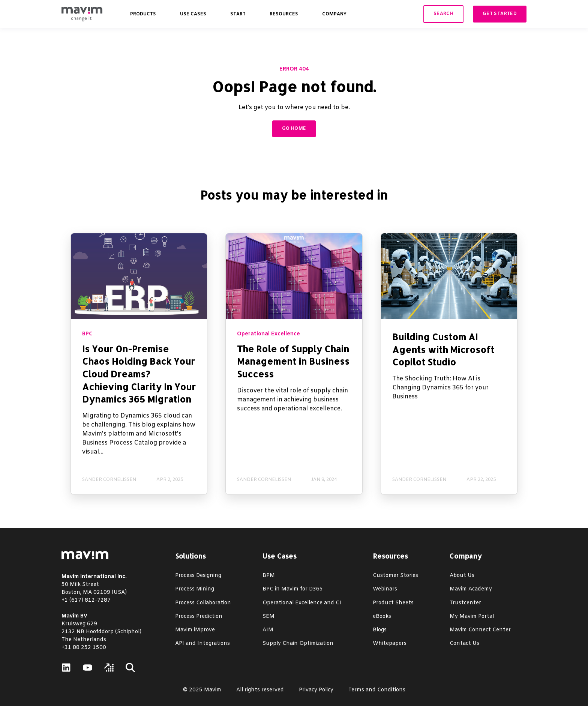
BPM (269, 576)
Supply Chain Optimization (298, 644)
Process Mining (195, 589)
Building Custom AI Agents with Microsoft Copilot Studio (443, 349)
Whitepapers (390, 644)
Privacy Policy (316, 690)
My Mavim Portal (472, 617)
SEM (268, 617)
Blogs (380, 630)
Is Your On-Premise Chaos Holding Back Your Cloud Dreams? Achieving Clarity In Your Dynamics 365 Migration (139, 374)
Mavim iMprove (195, 630)
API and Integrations (202, 644)
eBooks (382, 617)
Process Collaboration (203, 603)
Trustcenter (465, 603)
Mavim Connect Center (480, 630)
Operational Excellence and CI (302, 603)
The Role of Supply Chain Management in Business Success (293, 361)
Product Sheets (393, 603)
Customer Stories (395, 576)
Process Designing (198, 576)
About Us (462, 576)
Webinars (385, 589)
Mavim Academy (471, 589)
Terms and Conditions (377, 690)
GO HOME (294, 129)
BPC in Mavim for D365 (293, 589)
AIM (268, 630)
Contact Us (464, 644)
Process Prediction (199, 617)
